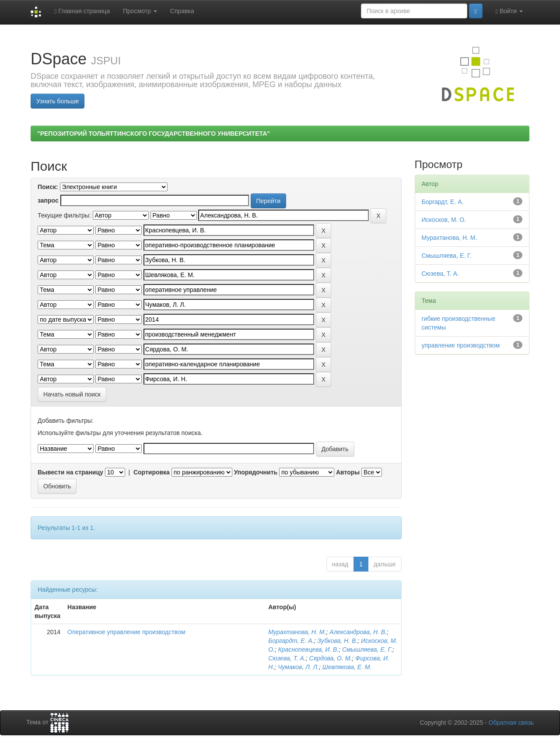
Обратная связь (511, 723)
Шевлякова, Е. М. (347, 667)
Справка (182, 11)
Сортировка (152, 472)
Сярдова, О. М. (331, 658)
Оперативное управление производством (126, 632)
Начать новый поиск (72, 394)
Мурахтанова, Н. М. (297, 632)
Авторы (348, 472)
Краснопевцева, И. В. (309, 649)
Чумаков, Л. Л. (298, 667)
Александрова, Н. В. (358, 632)
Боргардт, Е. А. (291, 641)
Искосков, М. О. (444, 220)
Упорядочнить (256, 472)
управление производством (461, 345)
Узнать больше (58, 101)
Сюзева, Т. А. (287, 658)
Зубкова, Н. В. (337, 641)
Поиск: (48, 187)
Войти (509, 11)
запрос (48, 200)
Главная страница (82, 11)
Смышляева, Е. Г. (367, 649)
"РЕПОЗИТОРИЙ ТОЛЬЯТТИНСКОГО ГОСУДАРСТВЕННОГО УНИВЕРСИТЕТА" (154, 133)
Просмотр (140, 11)
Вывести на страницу (70, 472)
